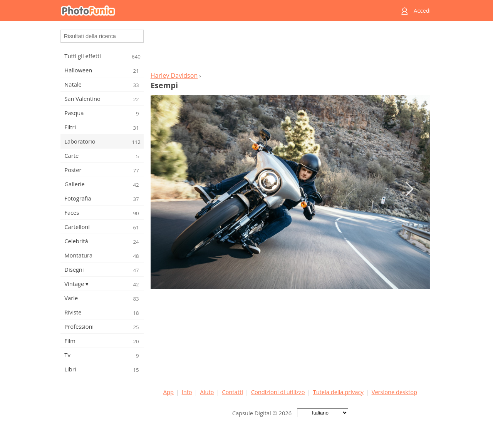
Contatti (232, 392)
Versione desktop (394, 392)
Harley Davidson (174, 75)
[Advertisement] (290, 48)
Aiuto (207, 392)
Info (187, 392)
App (169, 392)
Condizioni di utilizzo (278, 392)
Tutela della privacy (338, 392)
